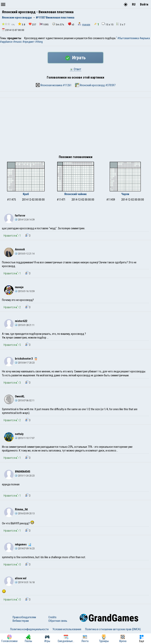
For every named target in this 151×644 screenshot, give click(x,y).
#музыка (145, 38)
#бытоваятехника (128, 38)
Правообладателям (24, 617)
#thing (39, 42)
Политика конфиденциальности (29, 629)
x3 (71, 24)
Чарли (125, 194)
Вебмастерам (21, 621)
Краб (26, 194)
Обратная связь (58, 621)
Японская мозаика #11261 (54, 85)
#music (17, 42)
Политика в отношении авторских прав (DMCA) (113, 629)
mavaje (86, 25)
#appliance (6, 42)
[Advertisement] (75, 127)
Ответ (75, 69)
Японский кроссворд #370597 (95, 85)
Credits (52, 617)
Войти (144, 4)
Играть (75, 58)
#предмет (29, 42)
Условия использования (67, 629)
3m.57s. (58, 24)
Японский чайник (75, 194)
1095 (44, 24)
